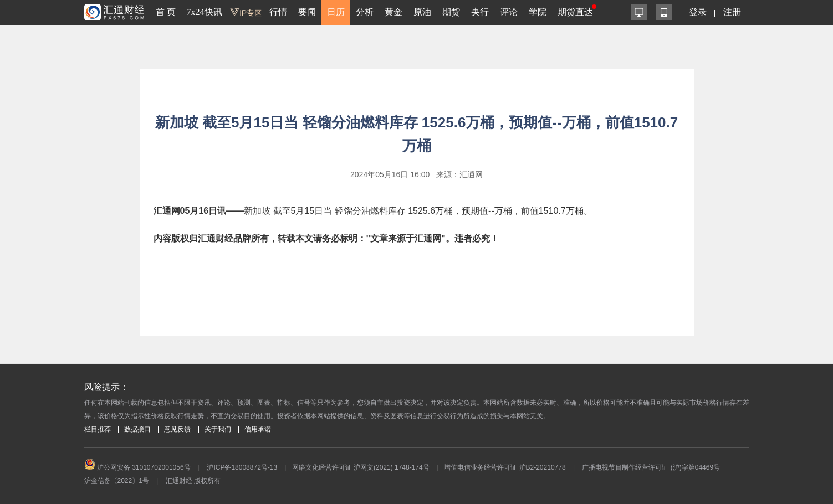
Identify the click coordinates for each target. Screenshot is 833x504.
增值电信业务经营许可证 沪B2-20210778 (505, 467)
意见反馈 (177, 429)
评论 (509, 12)
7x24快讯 (205, 12)
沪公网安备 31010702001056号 (137, 467)
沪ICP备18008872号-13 (242, 467)
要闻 (307, 12)
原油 (422, 12)
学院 (538, 12)
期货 (451, 12)
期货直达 (575, 12)
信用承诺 (258, 429)
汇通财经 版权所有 (193, 481)
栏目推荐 (98, 429)
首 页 (166, 12)
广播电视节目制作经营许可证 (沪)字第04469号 (651, 467)
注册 (732, 12)
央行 (480, 12)
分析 (365, 12)
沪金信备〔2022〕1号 (117, 481)
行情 (278, 12)
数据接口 (137, 429)
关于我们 (218, 429)
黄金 (393, 12)
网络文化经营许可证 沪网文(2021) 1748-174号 (361, 467)
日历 (336, 12)
